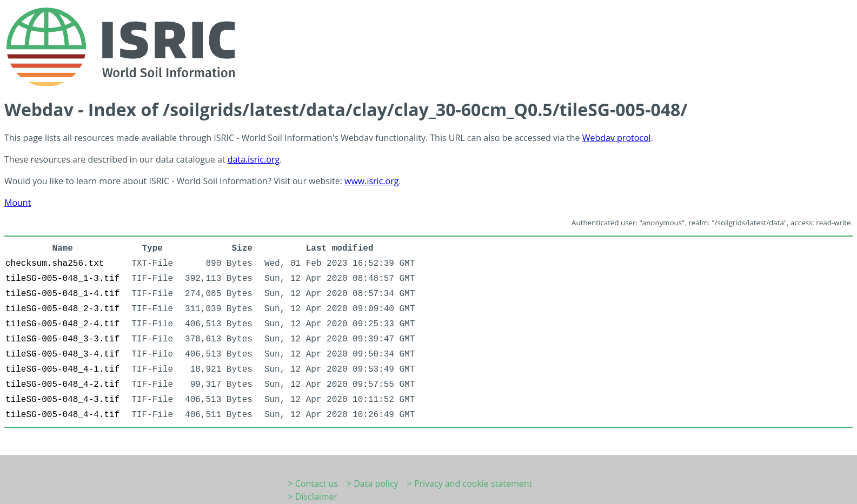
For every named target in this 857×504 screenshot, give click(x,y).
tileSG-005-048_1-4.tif (62, 294)
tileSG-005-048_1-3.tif (62, 279)
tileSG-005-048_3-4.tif (62, 354)
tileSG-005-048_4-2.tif (62, 385)
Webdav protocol (617, 138)
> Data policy (373, 483)
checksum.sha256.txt (55, 264)
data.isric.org (254, 159)
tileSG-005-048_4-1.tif (62, 369)
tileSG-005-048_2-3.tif (62, 309)
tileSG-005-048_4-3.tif (62, 400)
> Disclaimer (313, 496)
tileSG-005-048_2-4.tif (62, 324)
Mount (18, 203)
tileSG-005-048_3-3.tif (62, 339)
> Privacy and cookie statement (470, 483)
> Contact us (313, 483)
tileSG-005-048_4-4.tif (62, 415)
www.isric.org (371, 181)
